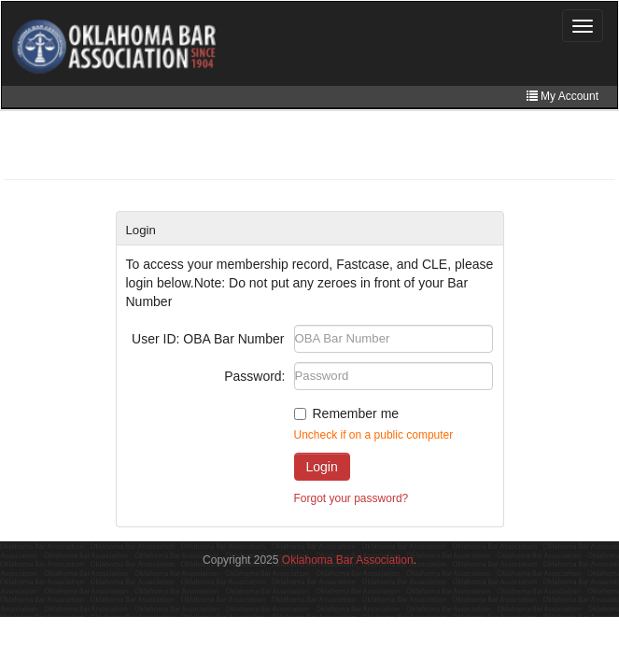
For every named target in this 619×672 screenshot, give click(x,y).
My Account (563, 96)
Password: (254, 376)
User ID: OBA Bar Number (208, 339)
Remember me (356, 413)
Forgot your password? (352, 498)
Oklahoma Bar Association (348, 560)
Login (322, 467)
